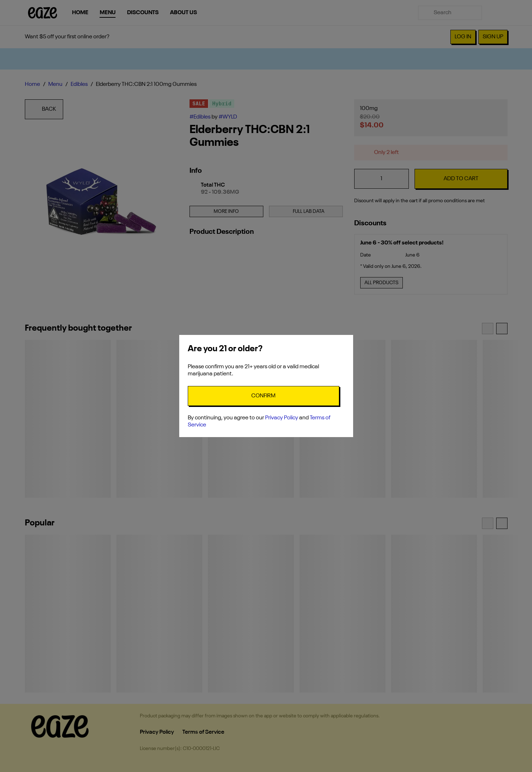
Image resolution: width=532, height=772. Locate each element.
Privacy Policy (282, 418)
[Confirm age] (264, 396)
